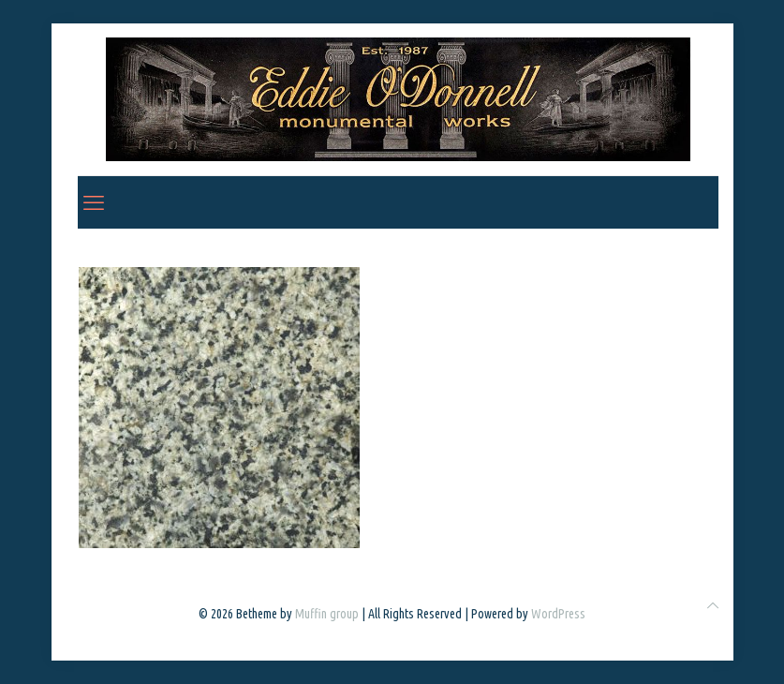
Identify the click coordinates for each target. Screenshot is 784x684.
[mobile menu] (94, 202)
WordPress (558, 614)
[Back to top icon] (713, 606)
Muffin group (327, 614)
